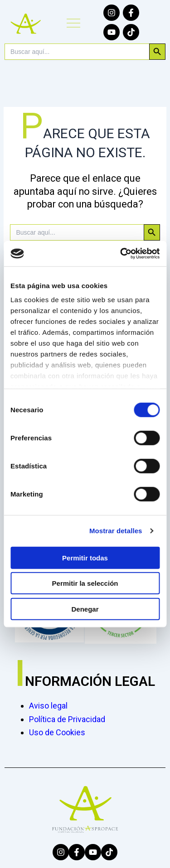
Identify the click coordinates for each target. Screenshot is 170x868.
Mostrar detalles (116, 531)
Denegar (85, 609)
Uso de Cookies (57, 732)
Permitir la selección (85, 583)
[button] (73, 24)
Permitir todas (85, 557)
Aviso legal (48, 706)
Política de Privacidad (67, 719)
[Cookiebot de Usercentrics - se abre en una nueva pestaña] (121, 254)
